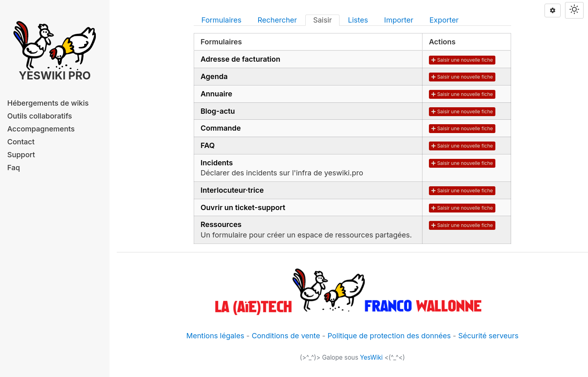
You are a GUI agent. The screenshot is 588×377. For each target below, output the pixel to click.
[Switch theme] (574, 10)
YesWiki (372, 357)
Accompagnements (41, 129)
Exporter (444, 20)
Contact (21, 142)
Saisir (322, 20)
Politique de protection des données (389, 336)
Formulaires (221, 20)
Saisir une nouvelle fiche (462, 60)
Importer (399, 20)
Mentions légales (215, 336)
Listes (358, 20)
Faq (14, 168)
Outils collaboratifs (40, 116)
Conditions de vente (286, 336)
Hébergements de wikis (48, 103)
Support (21, 155)
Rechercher (277, 20)
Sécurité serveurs (489, 336)
